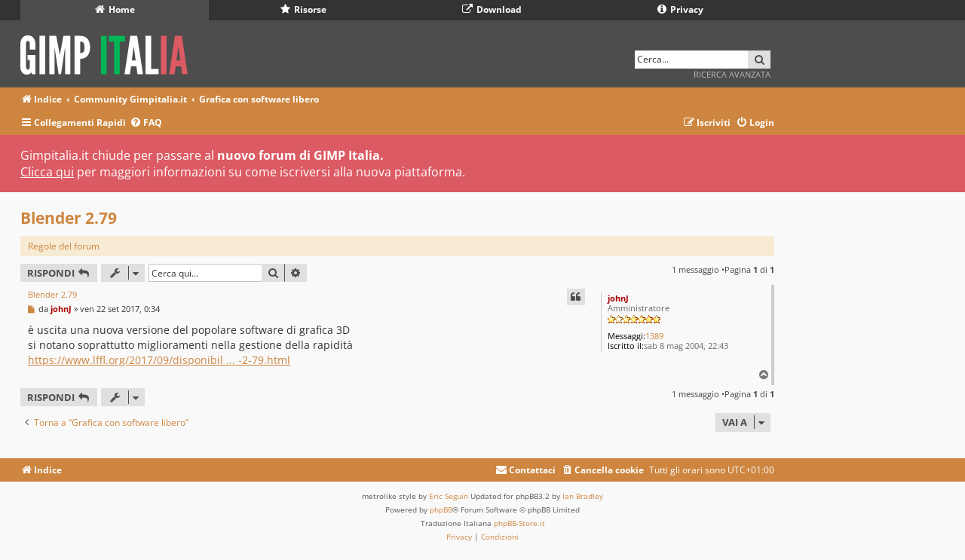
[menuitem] (146, 123)
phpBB (441, 510)
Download (492, 9)
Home (115, 9)
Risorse (303, 9)
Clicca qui (47, 172)
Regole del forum (64, 246)
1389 (654, 336)
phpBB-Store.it (519, 523)
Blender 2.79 (69, 218)
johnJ (618, 298)
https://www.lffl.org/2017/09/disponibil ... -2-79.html (159, 360)
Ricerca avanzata (732, 74)
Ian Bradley (583, 496)
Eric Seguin (449, 496)
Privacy (680, 9)
